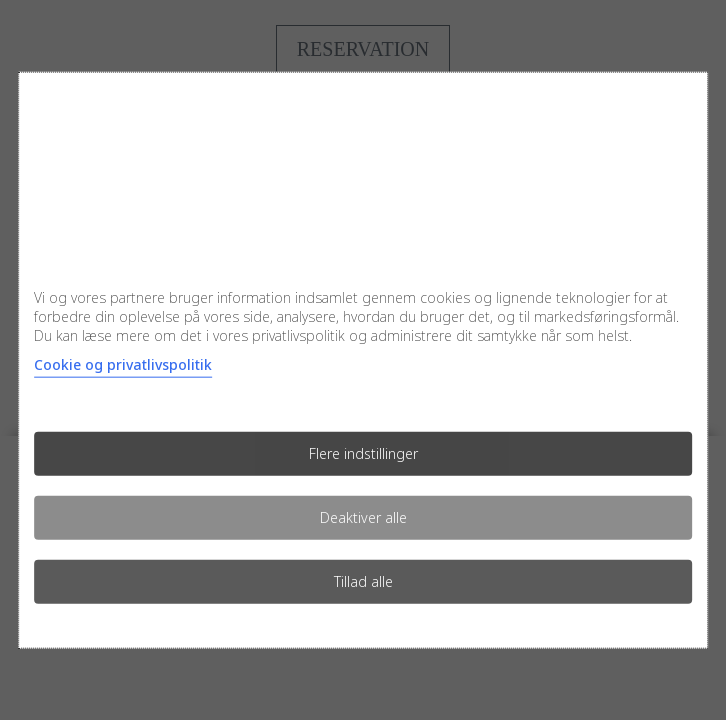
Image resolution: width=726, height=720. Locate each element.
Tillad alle (363, 580)
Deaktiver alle (363, 516)
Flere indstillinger (363, 452)
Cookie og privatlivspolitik (123, 363)
